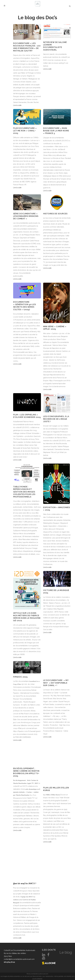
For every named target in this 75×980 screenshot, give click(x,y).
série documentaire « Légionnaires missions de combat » (26, 216)
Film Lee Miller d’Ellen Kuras (56, 789)
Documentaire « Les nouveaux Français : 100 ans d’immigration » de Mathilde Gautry (27, 47)
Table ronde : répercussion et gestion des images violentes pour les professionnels (24, 492)
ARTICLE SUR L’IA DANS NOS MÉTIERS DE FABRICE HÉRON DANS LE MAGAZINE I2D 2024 (27, 617)
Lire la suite (17, 105)
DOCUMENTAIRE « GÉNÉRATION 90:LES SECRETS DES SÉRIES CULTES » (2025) (25, 306)
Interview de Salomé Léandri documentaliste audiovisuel (55, 46)
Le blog (66, 952)
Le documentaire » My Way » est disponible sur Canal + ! (56, 683)
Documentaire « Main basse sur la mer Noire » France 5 (56, 131)
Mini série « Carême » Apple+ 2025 (55, 328)
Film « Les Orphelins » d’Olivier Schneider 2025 (27, 416)
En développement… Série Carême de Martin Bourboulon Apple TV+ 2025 (26, 772)
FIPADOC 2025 (20, 677)
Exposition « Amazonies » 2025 (57, 509)
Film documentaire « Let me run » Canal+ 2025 (25, 131)
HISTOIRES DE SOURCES (55, 214)
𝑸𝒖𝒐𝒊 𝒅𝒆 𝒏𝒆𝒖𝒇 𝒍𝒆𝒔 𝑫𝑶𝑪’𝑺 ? (25, 883)
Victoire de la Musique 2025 (56, 591)
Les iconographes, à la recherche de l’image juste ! (56, 419)
